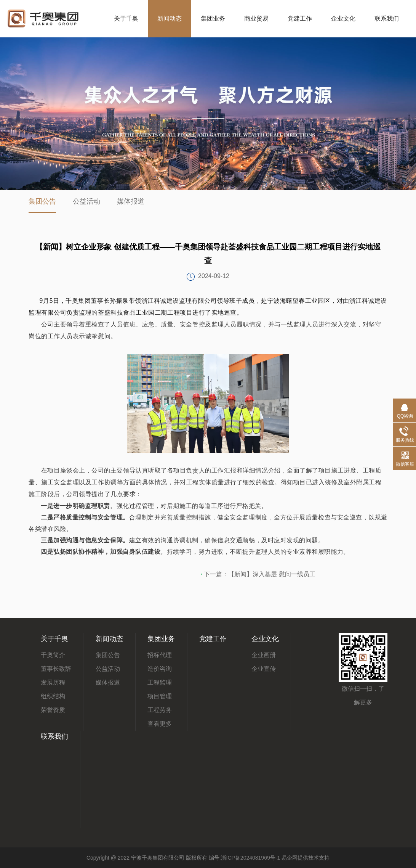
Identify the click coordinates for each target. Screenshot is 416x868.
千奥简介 (53, 655)
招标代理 (160, 655)
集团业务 (213, 18)
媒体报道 (131, 201)
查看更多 (160, 724)
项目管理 (160, 696)
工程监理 (160, 682)
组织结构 (53, 696)
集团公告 (42, 201)
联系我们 (387, 18)
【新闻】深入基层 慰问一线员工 (272, 574)
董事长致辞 (56, 669)
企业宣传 (264, 669)
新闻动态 (170, 18)
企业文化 (343, 18)
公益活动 (86, 201)
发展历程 (53, 682)
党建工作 (300, 18)
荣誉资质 (53, 710)
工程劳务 (160, 710)
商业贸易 (256, 18)
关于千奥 (126, 18)
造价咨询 (160, 669)
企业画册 (264, 655)
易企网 (290, 858)
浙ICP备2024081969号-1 (251, 858)
